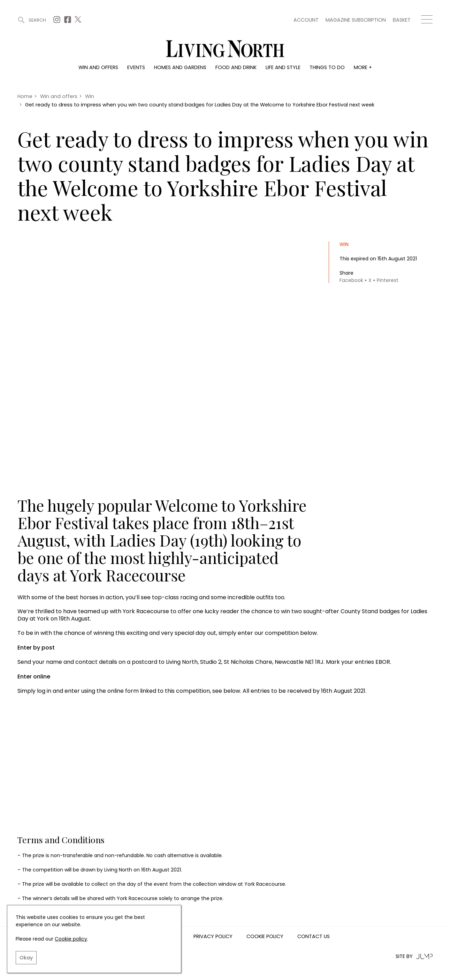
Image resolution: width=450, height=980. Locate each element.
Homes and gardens (180, 67)
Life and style (283, 67)
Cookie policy (71, 939)
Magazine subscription (356, 20)
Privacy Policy (213, 937)
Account (306, 20)
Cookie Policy (265, 937)
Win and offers (98, 67)
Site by (414, 956)
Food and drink (236, 67)
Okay (26, 958)
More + (363, 67)
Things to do (327, 67)
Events (136, 67)
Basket (402, 20)
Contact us (314, 937)
